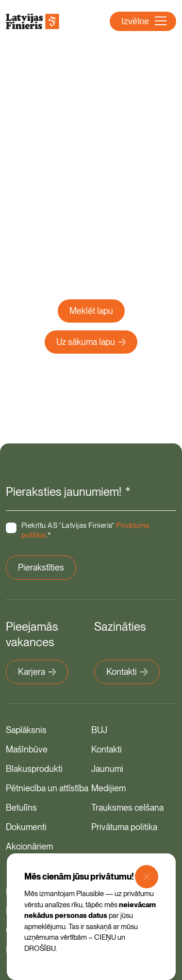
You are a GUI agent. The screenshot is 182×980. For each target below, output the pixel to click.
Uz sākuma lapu (91, 342)
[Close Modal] (147, 877)
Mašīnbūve (27, 749)
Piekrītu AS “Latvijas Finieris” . (85, 530)
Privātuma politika (124, 827)
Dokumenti (26, 827)
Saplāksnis (26, 730)
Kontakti (127, 672)
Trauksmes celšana (127, 808)
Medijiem (108, 788)
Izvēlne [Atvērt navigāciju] (144, 21)
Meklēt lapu (91, 311)
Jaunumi (107, 769)
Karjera (37, 672)
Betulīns (21, 808)
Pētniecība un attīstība (47, 788)
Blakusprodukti (34, 769)
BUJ (99, 730)
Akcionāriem (29, 846)
